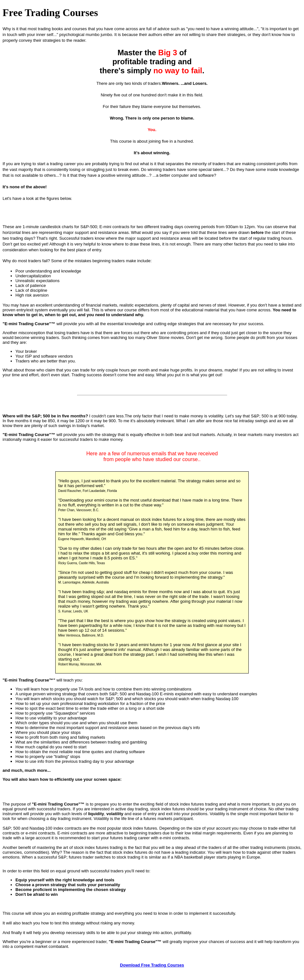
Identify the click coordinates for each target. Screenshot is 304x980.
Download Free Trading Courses (152, 965)
